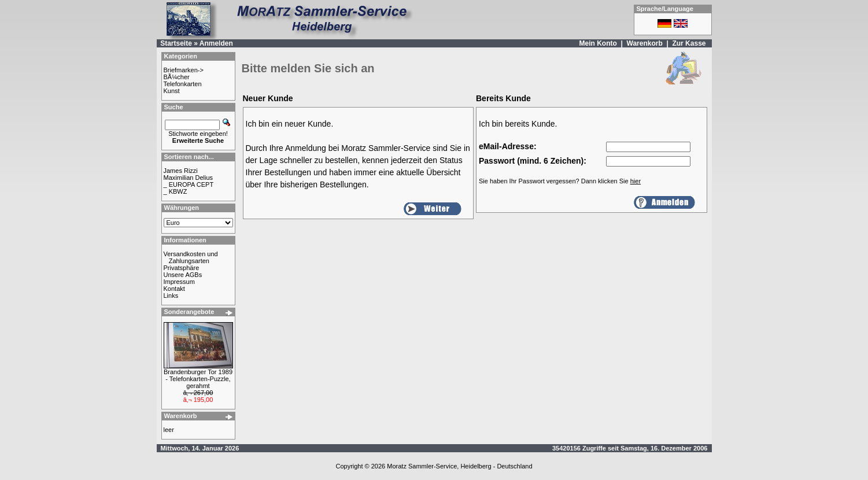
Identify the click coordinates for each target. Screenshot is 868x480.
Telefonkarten (183, 84)
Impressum (179, 282)
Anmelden (216, 43)
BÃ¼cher (177, 77)
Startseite (176, 43)
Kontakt (174, 289)
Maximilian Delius (189, 178)
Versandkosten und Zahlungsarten (191, 257)
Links (171, 296)
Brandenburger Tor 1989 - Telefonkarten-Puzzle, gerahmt (198, 379)
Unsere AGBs (183, 275)
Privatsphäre (182, 268)
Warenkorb (645, 43)
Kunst (172, 91)
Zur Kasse (689, 43)
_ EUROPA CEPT (189, 184)
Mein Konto (598, 43)
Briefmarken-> (184, 70)
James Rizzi (181, 171)
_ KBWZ (176, 191)
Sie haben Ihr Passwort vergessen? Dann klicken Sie (560, 181)
